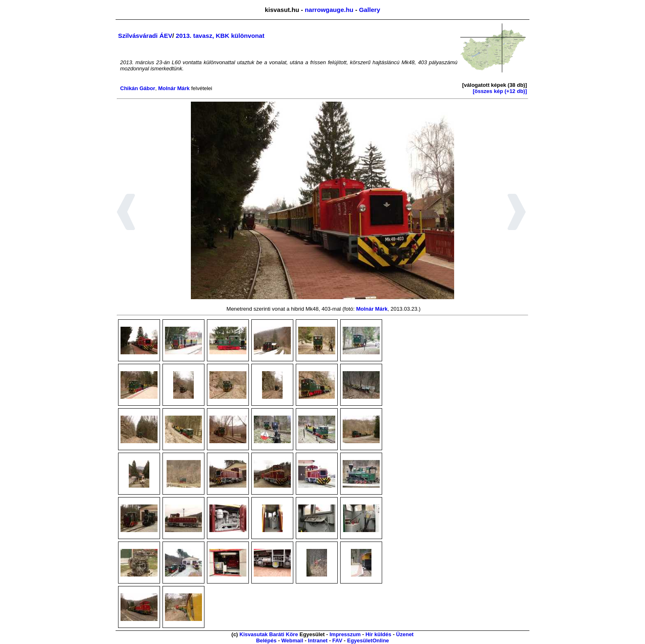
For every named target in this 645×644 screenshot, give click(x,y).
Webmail (292, 641)
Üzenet (405, 634)
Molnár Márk (174, 88)
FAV (337, 641)
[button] (126, 213)
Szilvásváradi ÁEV (145, 36)
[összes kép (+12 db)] (500, 91)
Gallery (370, 10)
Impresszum (345, 634)
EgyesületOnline (368, 641)
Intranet (318, 641)
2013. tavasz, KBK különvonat (220, 36)
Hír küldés (378, 634)
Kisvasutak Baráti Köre (269, 634)
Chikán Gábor (138, 88)
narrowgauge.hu (329, 10)
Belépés (266, 641)
